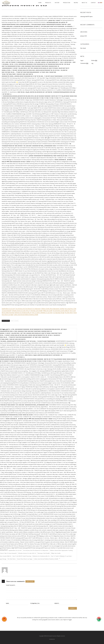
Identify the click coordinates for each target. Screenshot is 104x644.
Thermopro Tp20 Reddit (36, 311)
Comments (84, 63)
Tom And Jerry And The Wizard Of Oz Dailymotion (28, 309)
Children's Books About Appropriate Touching (53, 309)
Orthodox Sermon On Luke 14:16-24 (21, 311)
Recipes (76, 3)
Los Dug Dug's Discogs (59, 312)
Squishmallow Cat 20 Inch (8, 309)
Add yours (30, 581)
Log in (82, 60)
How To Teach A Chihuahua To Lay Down (42, 312)
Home (40, 3)
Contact (93, 3)
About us (84, 3)
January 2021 (84, 36)
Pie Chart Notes (69, 312)
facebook (52, 639)
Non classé (15, 321)
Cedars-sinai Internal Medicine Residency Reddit (26, 314)
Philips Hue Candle (48, 311)
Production (67, 3)
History (57, 3)
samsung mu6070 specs (86, 16)
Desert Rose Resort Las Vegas (25, 559)
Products (48, 3)
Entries (94, 60)
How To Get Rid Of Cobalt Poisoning (22, 556)
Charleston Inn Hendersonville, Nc (23, 312)
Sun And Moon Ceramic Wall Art (61, 311)
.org (92, 63)
